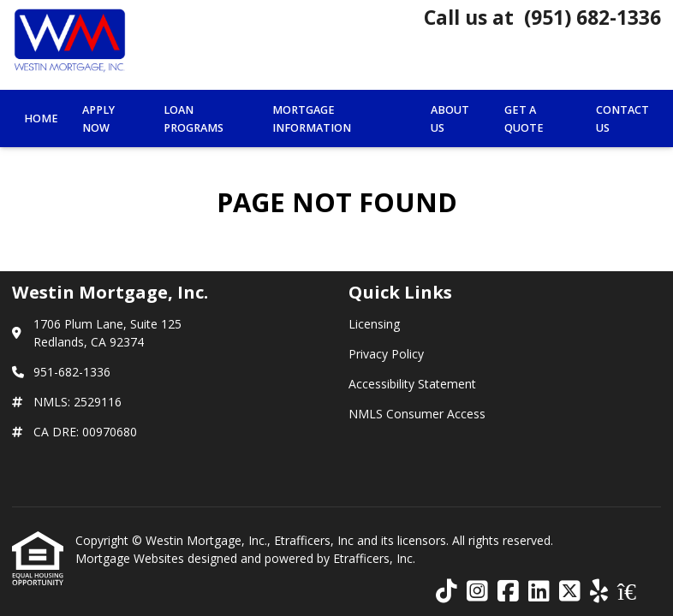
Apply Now (98, 119)
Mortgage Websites (131, 558)
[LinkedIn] (539, 592)
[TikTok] (447, 592)
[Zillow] (636, 592)
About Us (450, 119)
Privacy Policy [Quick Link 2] (386, 354)
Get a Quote (524, 119)
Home (41, 118)
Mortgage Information (312, 119)
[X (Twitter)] (570, 592)
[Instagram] (477, 592)
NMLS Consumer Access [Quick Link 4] (417, 414)
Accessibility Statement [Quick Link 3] (412, 384)
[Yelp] (599, 592)
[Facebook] (508, 592)
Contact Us (622, 119)
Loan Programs (194, 119)
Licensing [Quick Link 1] (374, 324)
